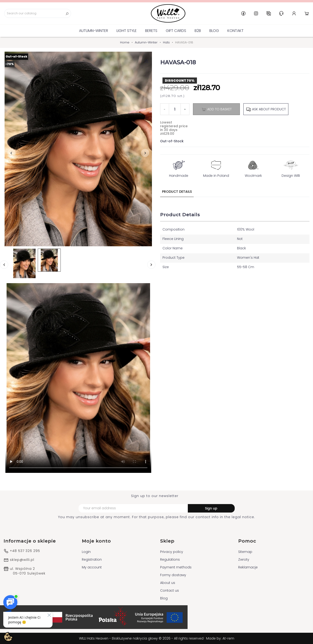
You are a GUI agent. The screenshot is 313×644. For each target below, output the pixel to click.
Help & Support (281, 13)
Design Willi (291, 168)
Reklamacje (248, 567)
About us (168, 583)
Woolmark (253, 168)
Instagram (256, 13)
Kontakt (236, 31)
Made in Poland (216, 168)
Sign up (211, 508)
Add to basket (216, 109)
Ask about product (266, 109)
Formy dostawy (173, 575)
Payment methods (176, 567)
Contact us (170, 590)
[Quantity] (175, 109)
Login (86, 552)
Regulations (170, 559)
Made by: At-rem (220, 638)
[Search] (38, 13)
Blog (214, 31)
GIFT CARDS (176, 31)
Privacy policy (172, 552)
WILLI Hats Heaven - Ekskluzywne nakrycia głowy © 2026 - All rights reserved (142, 638)
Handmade (179, 168)
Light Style (127, 31)
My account (92, 567)
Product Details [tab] (177, 192)
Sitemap (245, 552)
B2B (198, 31)
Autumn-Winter (94, 31)
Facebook (243, 13)
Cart (307, 13)
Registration (92, 559)
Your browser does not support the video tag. (78, 378)
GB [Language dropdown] (269, 13)
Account (294, 13)
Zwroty (244, 559)
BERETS (151, 31)
